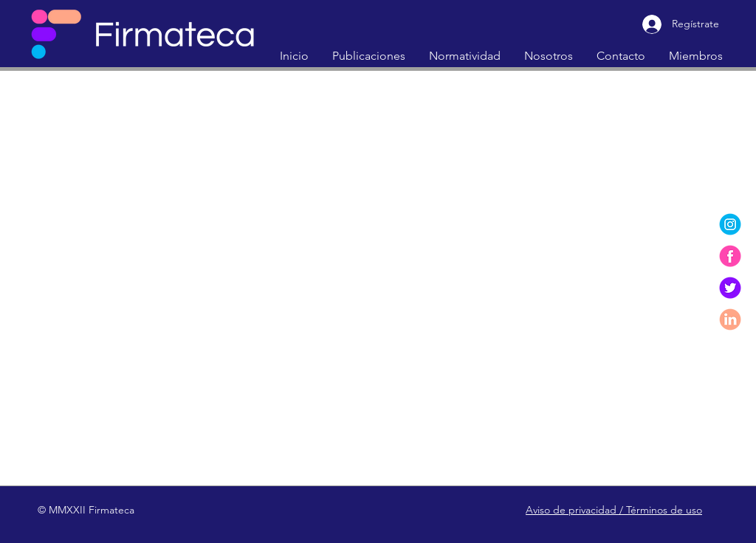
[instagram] (730, 224)
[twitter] (730, 288)
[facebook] (730, 256)
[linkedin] (730, 319)
